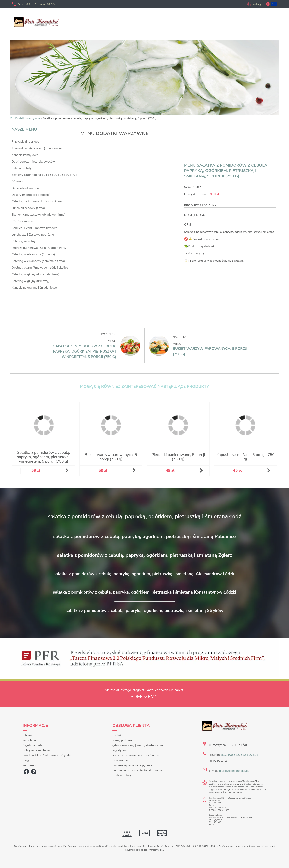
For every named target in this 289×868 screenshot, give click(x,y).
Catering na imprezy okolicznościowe (37, 201)
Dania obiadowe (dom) (27, 188)
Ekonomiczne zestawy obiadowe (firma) (39, 215)
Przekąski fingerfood (25, 142)
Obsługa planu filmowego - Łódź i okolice (40, 268)
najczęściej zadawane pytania (132, 765)
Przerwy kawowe (23, 221)
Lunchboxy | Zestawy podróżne (33, 235)
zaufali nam (31, 740)
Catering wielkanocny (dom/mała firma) (38, 261)
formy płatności (123, 740)
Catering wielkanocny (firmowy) (33, 254)
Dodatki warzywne (28, 118)
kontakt (118, 735)
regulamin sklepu (34, 745)
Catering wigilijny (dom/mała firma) (35, 274)
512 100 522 (36, 4)
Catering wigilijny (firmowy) (31, 281)
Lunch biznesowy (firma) (28, 208)
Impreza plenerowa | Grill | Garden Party (39, 248)
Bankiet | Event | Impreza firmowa (34, 228)
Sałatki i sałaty (22, 168)
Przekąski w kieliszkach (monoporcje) (37, 148)
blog (26, 760)
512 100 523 (249, 755)
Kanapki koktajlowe (25, 155)
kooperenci (30, 765)
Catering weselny (23, 241)
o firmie (28, 735)
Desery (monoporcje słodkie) (31, 195)
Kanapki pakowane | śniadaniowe (34, 288)
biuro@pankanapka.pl (234, 771)
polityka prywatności (37, 750)
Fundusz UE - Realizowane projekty (47, 755)
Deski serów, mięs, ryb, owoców (33, 162)
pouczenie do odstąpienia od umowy (137, 770)
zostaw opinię (122, 775)
